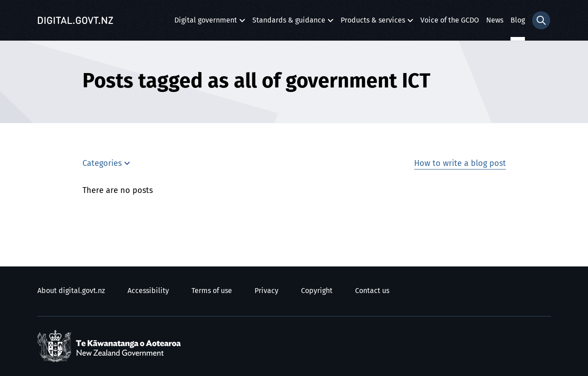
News (495, 20)
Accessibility (148, 291)
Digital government (206, 23)
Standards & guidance (289, 23)
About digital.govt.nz (71, 291)
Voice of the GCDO (450, 20)
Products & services (373, 23)
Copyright (317, 291)
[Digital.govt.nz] (76, 20)
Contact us (372, 291)
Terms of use (212, 291)
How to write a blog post (460, 164)
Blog (518, 20)
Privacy (267, 291)
